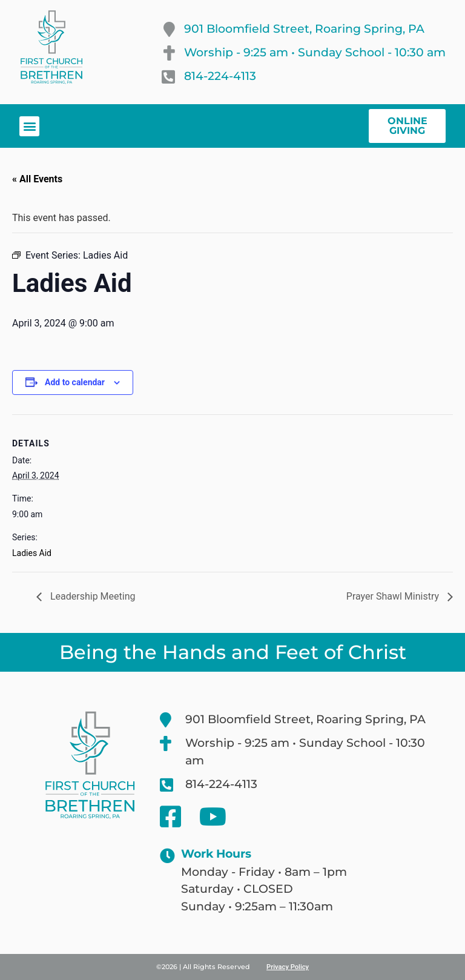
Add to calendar (75, 382)
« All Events (37, 179)
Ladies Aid (32, 553)
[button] (29, 126)
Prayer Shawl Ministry (394, 596)
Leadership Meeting (92, 596)
